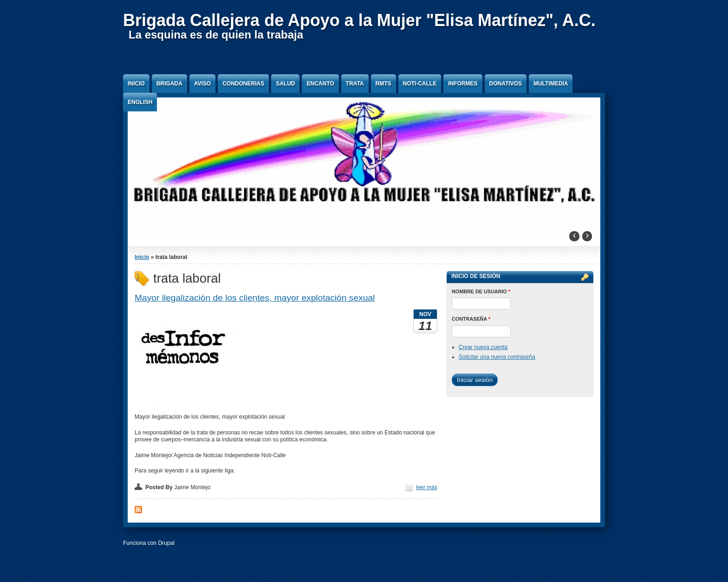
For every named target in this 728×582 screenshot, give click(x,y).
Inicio (136, 84)
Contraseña (471, 319)
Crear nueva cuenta (483, 347)
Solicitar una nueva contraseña (497, 357)
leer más (427, 487)
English (140, 102)
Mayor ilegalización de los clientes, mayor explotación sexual (255, 298)
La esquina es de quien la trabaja (216, 35)
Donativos (506, 84)
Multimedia (551, 84)
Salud (285, 84)
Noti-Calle (420, 84)
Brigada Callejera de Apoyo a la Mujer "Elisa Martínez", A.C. (359, 20)
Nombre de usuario (481, 291)
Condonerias (243, 84)
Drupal (166, 543)
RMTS (383, 84)
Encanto (320, 84)
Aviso (202, 84)
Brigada (169, 84)
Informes (463, 84)
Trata (355, 84)
